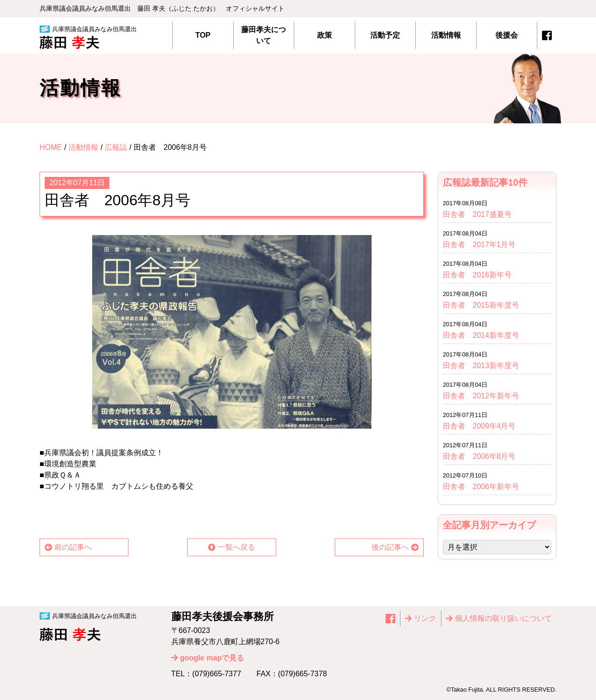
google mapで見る (212, 658)
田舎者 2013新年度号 (485, 366)
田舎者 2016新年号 (477, 275)
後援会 (507, 35)
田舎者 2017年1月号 (479, 245)
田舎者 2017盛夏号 (477, 214)
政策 (325, 35)
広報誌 (116, 147)
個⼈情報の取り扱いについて (503, 618)
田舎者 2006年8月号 (479, 456)
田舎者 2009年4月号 (479, 426)
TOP (203, 35)
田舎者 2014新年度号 (481, 335)
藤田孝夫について (264, 35)
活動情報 (446, 35)
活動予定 (385, 35)
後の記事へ (390, 547)
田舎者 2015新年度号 (481, 305)
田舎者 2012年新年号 (481, 396)
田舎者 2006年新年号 (481, 487)
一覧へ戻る (237, 547)
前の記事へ (73, 547)
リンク (425, 618)
